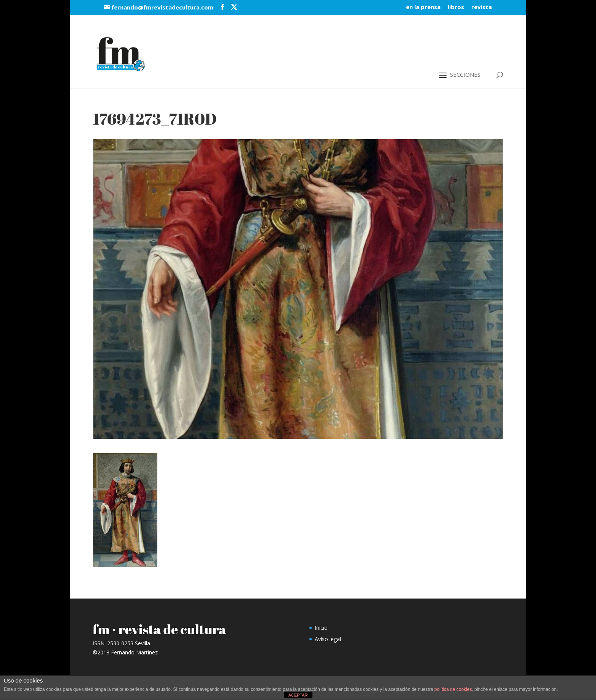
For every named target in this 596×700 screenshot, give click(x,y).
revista (482, 7)
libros (456, 7)
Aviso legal (328, 639)
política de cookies (453, 689)
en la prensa (423, 7)
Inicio (321, 628)
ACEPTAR (298, 695)
